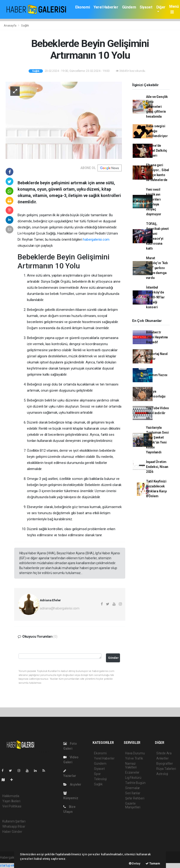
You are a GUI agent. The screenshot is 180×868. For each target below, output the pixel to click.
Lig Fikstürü (133, 778)
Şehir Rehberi (135, 798)
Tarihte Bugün (135, 783)
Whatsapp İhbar (14, 826)
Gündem (129, 7)
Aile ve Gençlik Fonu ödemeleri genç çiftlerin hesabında (157, 107)
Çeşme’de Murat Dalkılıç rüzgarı (157, 150)
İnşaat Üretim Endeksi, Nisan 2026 (157, 467)
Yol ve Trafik (134, 758)
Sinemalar (133, 788)
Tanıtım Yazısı (157, 375)
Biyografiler (165, 764)
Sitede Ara (164, 753)
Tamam (153, 863)
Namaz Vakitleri (131, 765)
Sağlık (25, 25)
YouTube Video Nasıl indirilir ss (157, 413)
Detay (135, 863)
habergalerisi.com (96, 239)
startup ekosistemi (13, 865)
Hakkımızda (11, 796)
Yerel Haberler (106, 7)
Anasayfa (10, 25)
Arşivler (72, 784)
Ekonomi (82, 7)
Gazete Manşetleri (133, 805)
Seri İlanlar (133, 793)
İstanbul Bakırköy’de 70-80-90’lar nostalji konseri (155, 297)
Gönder (113, 658)
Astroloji (162, 774)
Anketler (162, 758)
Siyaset (146, 7)
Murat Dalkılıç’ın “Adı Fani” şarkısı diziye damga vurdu (157, 268)
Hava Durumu (135, 753)
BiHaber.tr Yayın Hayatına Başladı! (157, 337)
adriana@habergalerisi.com (60, 608)
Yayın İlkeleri (11, 801)
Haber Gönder (12, 832)
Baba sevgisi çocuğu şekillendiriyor (157, 131)
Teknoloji (100, 779)
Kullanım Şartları (14, 821)
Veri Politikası (12, 806)
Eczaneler (132, 772)
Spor (97, 774)
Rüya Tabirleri (166, 769)
